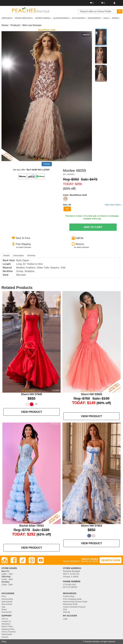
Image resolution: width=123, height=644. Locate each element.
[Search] (120, 11)
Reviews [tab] (31, 255)
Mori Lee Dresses (32, 25)
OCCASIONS (79, 18)
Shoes (4, 609)
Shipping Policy (8, 629)
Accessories (7, 612)
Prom (4, 596)
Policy (4, 642)
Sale (3, 607)
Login (65, 619)
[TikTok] (23, 560)
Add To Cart (93, 227)
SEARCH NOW (111, 560)
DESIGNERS (95, 18)
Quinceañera (7, 602)
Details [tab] (6, 255)
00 (67, 209)
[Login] (114, 3)
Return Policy (7, 627)
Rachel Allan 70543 (32, 526)
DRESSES (7, 18)
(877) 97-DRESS (70, 587)
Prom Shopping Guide (72, 599)
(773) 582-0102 (69, 585)
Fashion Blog (69, 596)
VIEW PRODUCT (32, 412)
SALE (107, 18)
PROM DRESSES (24, 18)
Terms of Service (9, 632)
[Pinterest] (32, 560)
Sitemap (66, 612)
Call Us (79, 238)
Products (15, 25)
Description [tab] (19, 255)
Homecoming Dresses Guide (75, 602)
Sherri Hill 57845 (32, 394)
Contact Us (6, 621)
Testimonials (7, 634)
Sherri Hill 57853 (91, 526)
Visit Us (5, 619)
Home (5, 25)
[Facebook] (14, 560)
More (116, 18)
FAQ (65, 609)
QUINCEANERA (62, 18)
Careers (5, 637)
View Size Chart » (113, 205)
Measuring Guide (70, 604)
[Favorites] (92, 3)
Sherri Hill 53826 (91, 394)
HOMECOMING (43, 18)
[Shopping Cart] (103, 3)
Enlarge (47, 164)
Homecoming (7, 599)
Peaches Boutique (92, 642)
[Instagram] (5, 560)
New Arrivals (7, 604)
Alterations (6, 624)
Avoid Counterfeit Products (74, 607)
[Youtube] (41, 560)
